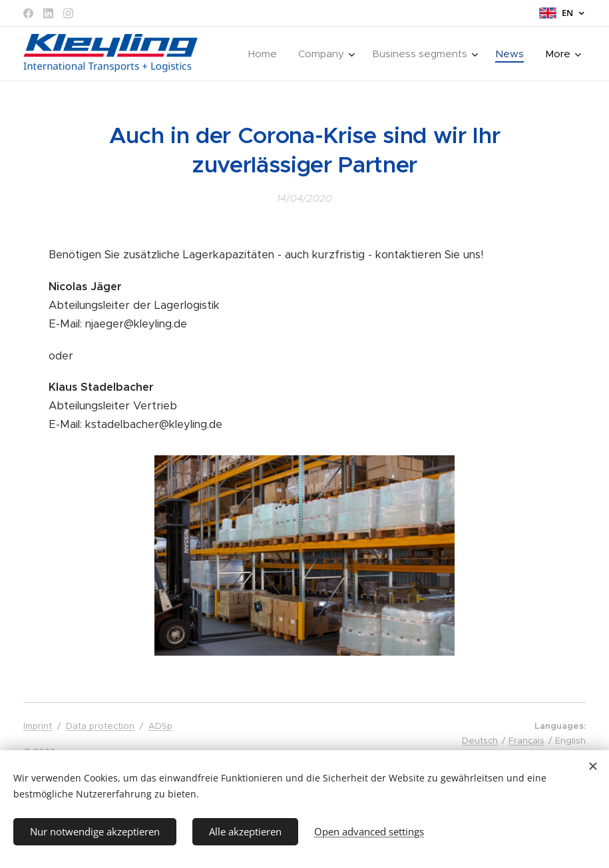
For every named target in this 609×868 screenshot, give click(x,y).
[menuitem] (266, 54)
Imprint (38, 726)
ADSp (160, 726)
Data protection (100, 726)
